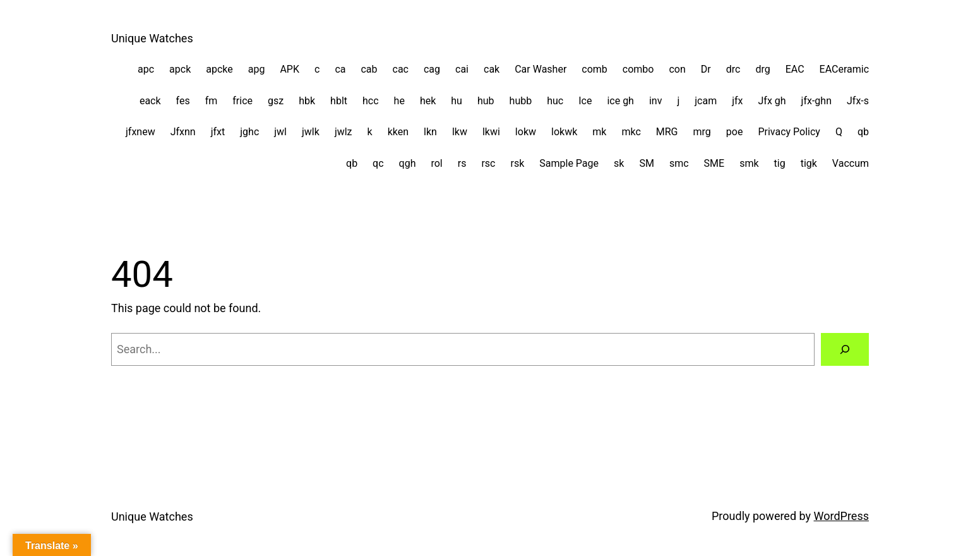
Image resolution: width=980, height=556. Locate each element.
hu (457, 101)
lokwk (564, 132)
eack (150, 101)
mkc (631, 132)
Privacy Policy (789, 132)
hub (486, 101)
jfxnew (140, 132)
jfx (737, 101)
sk (619, 163)
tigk (809, 163)
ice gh (620, 101)
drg (762, 69)
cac (401, 69)
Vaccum (851, 163)
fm (212, 101)
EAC (795, 69)
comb (595, 69)
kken (398, 132)
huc (555, 101)
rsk (518, 163)
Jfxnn (183, 132)
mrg (702, 132)
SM (646, 163)
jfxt (218, 132)
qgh (408, 163)
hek (428, 101)
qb (863, 132)
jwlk (311, 132)
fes (183, 101)
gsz (276, 101)
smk (749, 163)
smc (679, 163)
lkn (430, 132)
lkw (460, 132)
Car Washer (541, 69)
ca (340, 69)
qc (378, 163)
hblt (339, 101)
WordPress (841, 516)
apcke (219, 69)
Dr (706, 69)
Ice (585, 101)
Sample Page (569, 163)
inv (655, 101)
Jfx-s (858, 101)
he (399, 101)
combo (638, 69)
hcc (371, 101)
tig (780, 163)
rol (436, 163)
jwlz (344, 132)
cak (492, 69)
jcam (706, 101)
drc (733, 69)
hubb (521, 101)
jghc (249, 132)
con (677, 69)
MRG (667, 132)
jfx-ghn (816, 101)
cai (462, 69)
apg (257, 69)
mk (599, 132)
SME (714, 163)
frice (242, 101)
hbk (307, 101)
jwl (280, 132)
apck (180, 69)
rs (462, 163)
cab (369, 69)
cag (432, 69)
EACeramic (844, 69)
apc (146, 69)
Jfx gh (772, 101)
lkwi (491, 132)
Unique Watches (152, 38)
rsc (488, 163)
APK (290, 69)
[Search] (845, 349)
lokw (526, 132)
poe (735, 132)
